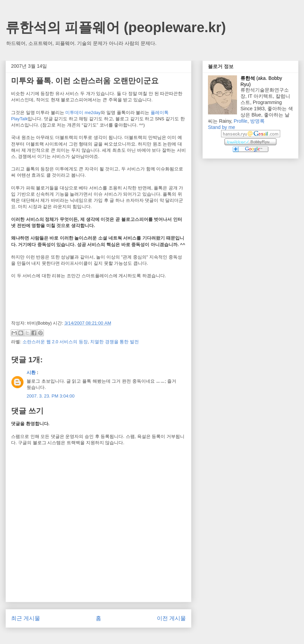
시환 (31, 372)
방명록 (257, 121)
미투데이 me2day (83, 113)
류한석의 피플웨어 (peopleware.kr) (116, 27)
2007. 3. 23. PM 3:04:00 (51, 396)
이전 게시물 (171, 618)
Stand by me (222, 127)
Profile (240, 121)
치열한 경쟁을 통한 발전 (115, 342)
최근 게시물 (26, 618)
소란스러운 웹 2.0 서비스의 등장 (55, 342)
